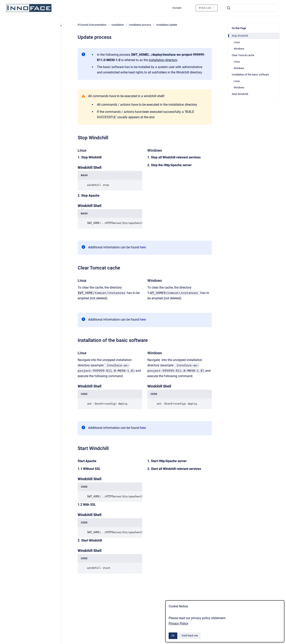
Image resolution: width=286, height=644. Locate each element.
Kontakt (177, 8)
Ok (173, 636)
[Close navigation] (61, 26)
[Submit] (229, 8)
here (143, 247)
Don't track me (190, 636)
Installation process (140, 25)
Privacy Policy (178, 623)
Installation (118, 25)
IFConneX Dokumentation (92, 25)
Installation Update (167, 25)
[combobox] (252, 8)
